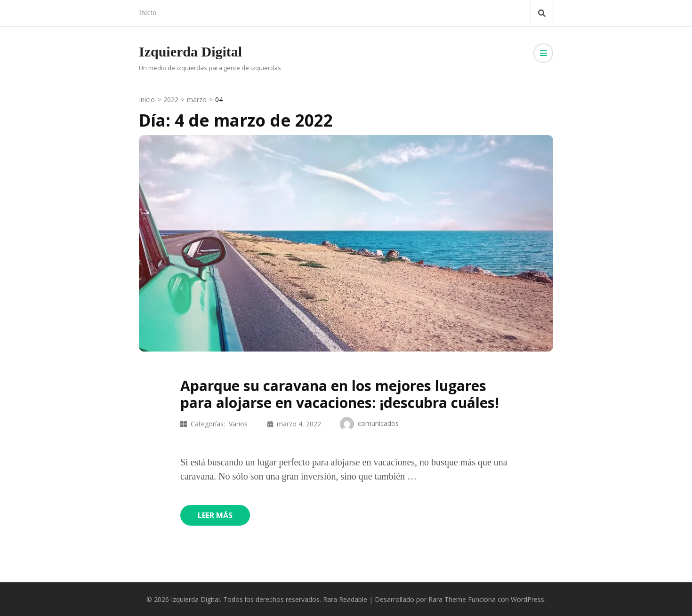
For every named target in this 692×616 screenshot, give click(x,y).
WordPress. (528, 599)
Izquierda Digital (190, 52)
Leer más (215, 515)
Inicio (148, 12)
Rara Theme (447, 599)
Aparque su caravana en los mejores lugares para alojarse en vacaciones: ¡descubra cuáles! (340, 394)
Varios (238, 424)
